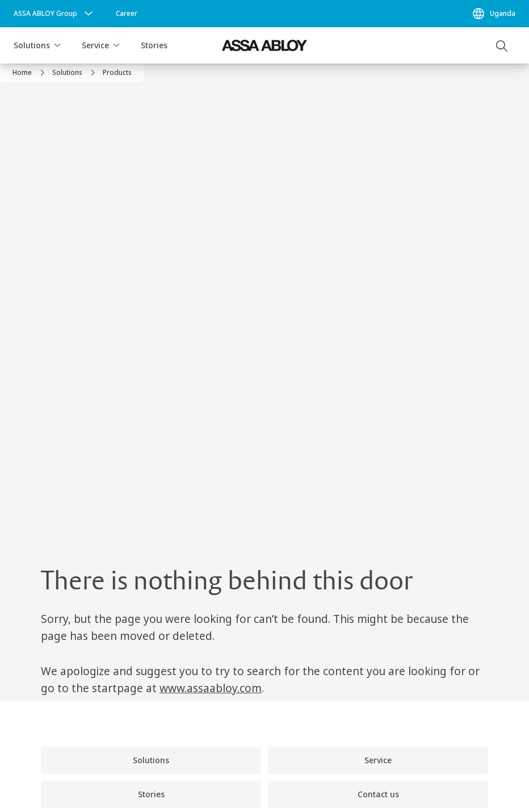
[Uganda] (494, 14)
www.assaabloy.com (211, 688)
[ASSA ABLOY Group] (54, 14)
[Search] (502, 45)
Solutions (32, 45)
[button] (57, 45)
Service (95, 45)
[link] (127, 14)
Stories (154, 45)
